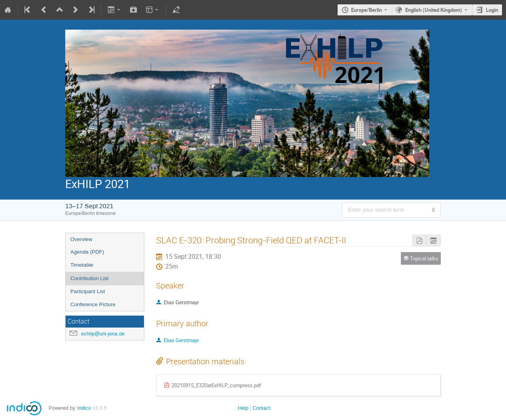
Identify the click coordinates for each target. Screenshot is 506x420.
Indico (84, 408)
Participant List (88, 291)
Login (492, 10)
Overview (81, 239)
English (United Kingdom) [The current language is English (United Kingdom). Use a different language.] (434, 10)
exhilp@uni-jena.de (103, 334)
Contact (261, 408)
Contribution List (89, 278)
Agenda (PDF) (87, 252)
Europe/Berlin (366, 10)
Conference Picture (93, 304)
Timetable (82, 265)
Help (243, 408)
